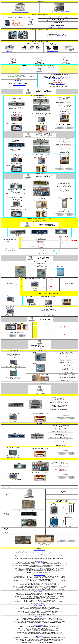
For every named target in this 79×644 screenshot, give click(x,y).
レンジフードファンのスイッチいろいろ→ (58, 24)
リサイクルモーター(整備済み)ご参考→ (58, 17)
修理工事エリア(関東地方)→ (19, 85)
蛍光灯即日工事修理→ (70, 51)
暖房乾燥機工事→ (10, 52)
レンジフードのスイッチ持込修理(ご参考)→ (58, 27)
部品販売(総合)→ (19, 81)
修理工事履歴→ (20, 12)
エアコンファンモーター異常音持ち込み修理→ (57, 36)
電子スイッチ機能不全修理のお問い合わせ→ (58, 79)
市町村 (41, 636)
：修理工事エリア (40, 575)
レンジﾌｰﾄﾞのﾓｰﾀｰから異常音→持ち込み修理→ (58, 21)
